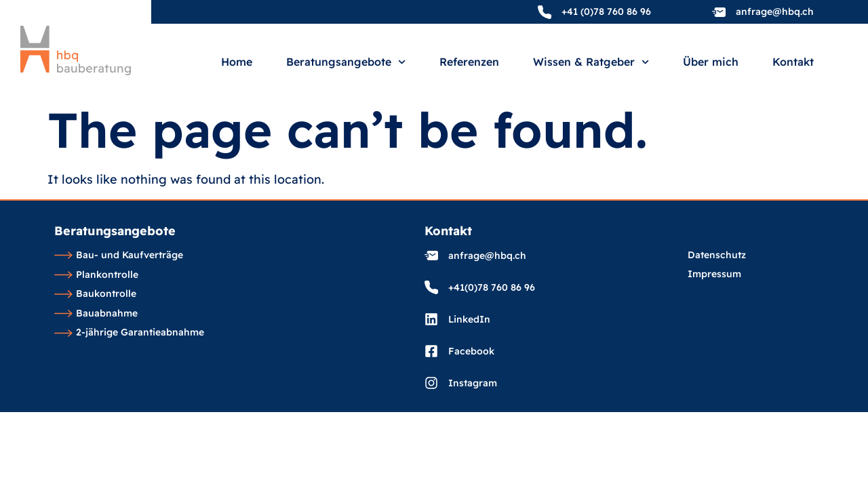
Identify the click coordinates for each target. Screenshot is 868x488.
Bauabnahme (96, 314)
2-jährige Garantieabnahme (129, 333)
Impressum (714, 274)
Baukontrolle (95, 294)
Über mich (711, 62)
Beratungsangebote (346, 62)
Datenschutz (717, 256)
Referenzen (469, 62)
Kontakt (793, 62)
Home (237, 62)
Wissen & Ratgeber (591, 62)
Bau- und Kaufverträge (119, 256)
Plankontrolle (96, 275)
